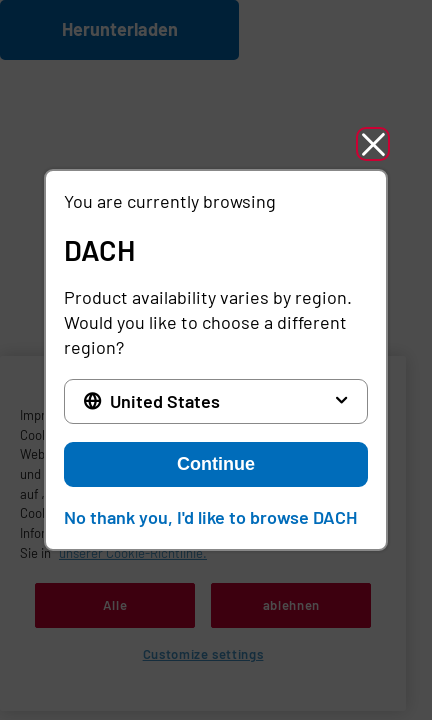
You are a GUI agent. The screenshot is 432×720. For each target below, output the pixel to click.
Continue (216, 464)
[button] (373, 144)
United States (165, 401)
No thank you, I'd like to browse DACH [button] (210, 517)
